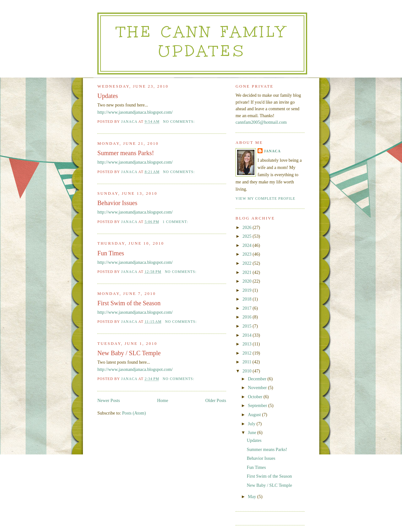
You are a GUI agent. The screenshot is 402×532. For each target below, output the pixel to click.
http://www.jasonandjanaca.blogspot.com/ (135, 112)
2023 (247, 254)
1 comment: (176, 222)
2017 (247, 308)
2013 (247, 344)
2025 (247, 236)
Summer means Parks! (126, 153)
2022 (247, 263)
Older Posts (216, 400)
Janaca (272, 151)
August (255, 415)
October (256, 397)
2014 (247, 335)
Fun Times (111, 253)
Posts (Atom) (134, 413)
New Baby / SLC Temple (129, 353)
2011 (247, 362)
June (253, 432)
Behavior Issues (117, 203)
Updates (108, 96)
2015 (247, 326)
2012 (247, 353)
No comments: (179, 122)
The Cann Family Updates (202, 41)
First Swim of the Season (129, 303)
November (258, 388)
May (253, 497)
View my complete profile (265, 198)
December (258, 379)
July (252, 424)
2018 (247, 299)
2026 (247, 227)
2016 (247, 317)
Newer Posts (109, 400)
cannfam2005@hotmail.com (261, 122)
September (258, 405)
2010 (247, 371)
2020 (247, 281)
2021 (247, 272)
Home (163, 400)
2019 (247, 290)
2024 (247, 245)
